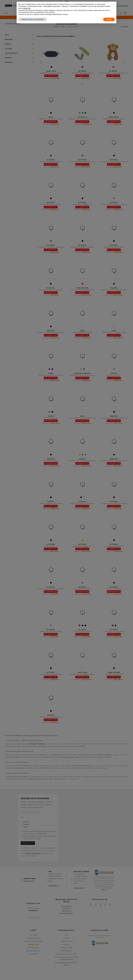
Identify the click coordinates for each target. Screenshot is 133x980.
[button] (114, 5)
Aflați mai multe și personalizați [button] (32, 19)
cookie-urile (27, 8)
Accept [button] (109, 19)
